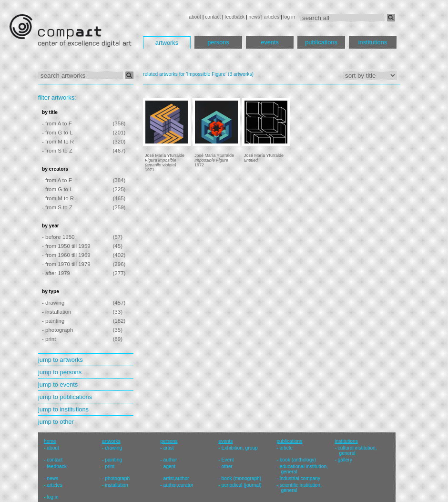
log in (289, 17)
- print (49, 339)
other (227, 466)
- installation (56, 312)
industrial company (300, 478)
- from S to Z (57, 151)
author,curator (178, 485)
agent (169, 466)
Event (228, 460)
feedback (235, 17)
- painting (53, 321)
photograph (117, 478)
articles (272, 17)
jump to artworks (61, 360)
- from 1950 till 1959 (66, 246)
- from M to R (58, 142)
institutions (373, 42)
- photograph (57, 330)
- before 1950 (58, 237)
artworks (167, 43)
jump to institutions (63, 409)
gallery (345, 460)
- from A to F (57, 123)
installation (116, 485)
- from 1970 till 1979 (66, 264)
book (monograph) (242, 478)
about (195, 17)
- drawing (53, 303)
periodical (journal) (242, 485)
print (110, 466)
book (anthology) (298, 460)
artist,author (176, 478)
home (50, 441)
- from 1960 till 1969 (66, 255)
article (286, 448)
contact (213, 17)
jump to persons (60, 372)
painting (113, 460)
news (254, 17)
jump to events (58, 384)
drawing (113, 448)
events (270, 42)
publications (321, 42)
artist (168, 448)
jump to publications (65, 397)
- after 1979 (56, 273)
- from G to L (57, 133)
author (170, 460)
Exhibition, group (240, 448)
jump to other (56, 422)
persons (218, 42)
